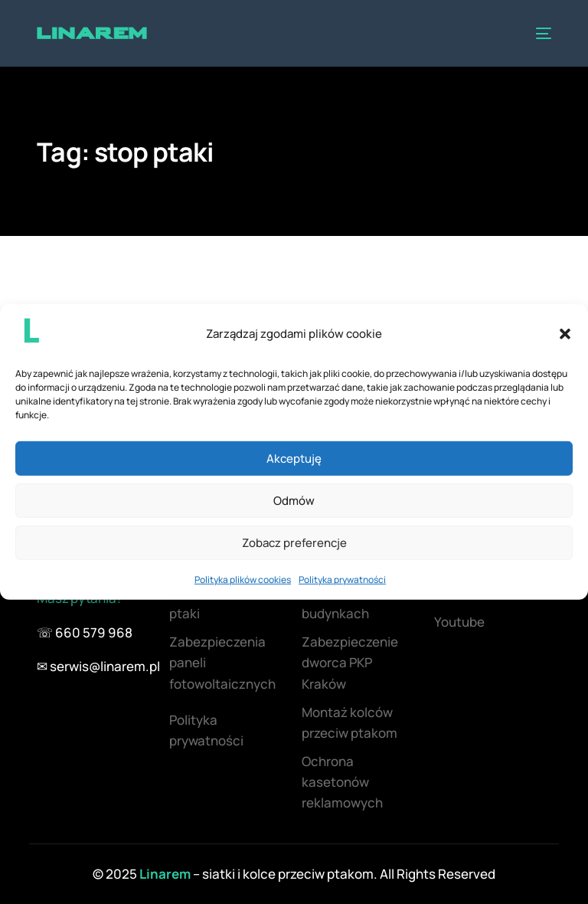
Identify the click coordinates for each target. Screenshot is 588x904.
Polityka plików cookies (243, 580)
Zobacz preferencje (294, 543)
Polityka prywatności (342, 580)
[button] (565, 333)
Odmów (294, 501)
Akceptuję (294, 459)
